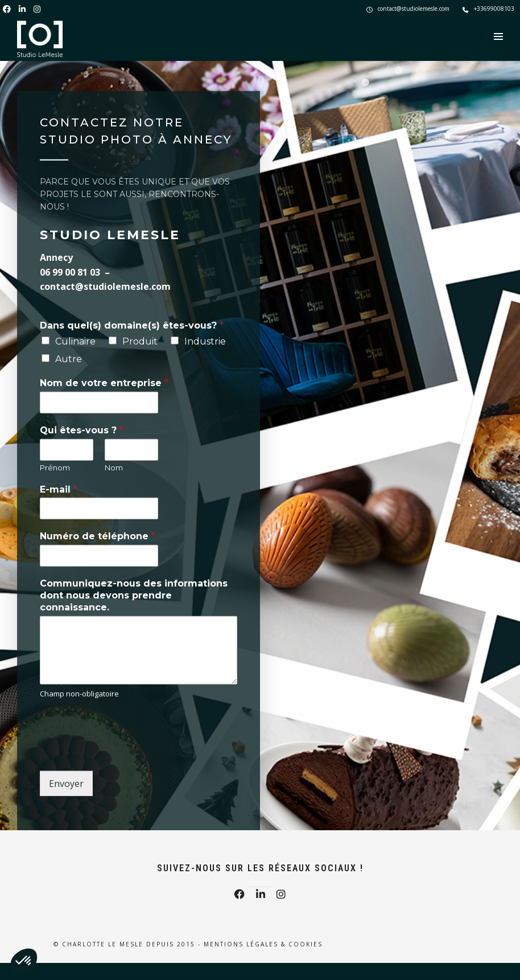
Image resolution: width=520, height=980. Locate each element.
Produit (140, 341)
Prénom (55, 468)
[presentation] (126, 752)
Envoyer (66, 784)
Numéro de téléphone (98, 536)
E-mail (59, 489)
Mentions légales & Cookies (263, 944)
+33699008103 (488, 9)
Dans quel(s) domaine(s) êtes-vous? (132, 325)
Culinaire (75, 341)
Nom (114, 468)
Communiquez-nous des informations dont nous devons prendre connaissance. (134, 595)
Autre (69, 358)
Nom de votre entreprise (104, 383)
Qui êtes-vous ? (82, 430)
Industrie (205, 341)
